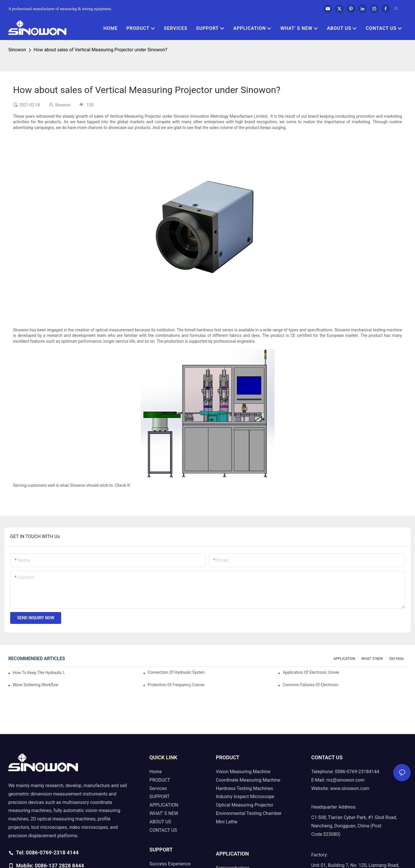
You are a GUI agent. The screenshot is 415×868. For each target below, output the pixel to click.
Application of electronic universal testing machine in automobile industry (311, 672)
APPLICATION (344, 659)
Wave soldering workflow (36, 685)
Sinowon (17, 50)
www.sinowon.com (350, 788)
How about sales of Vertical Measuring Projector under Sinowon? (100, 50)
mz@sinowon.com (345, 780)
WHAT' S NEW (372, 659)
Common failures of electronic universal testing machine (311, 685)
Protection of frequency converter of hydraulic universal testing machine (176, 685)
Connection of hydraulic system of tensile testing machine (176, 672)
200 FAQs (396, 659)
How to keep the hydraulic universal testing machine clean (39, 673)
